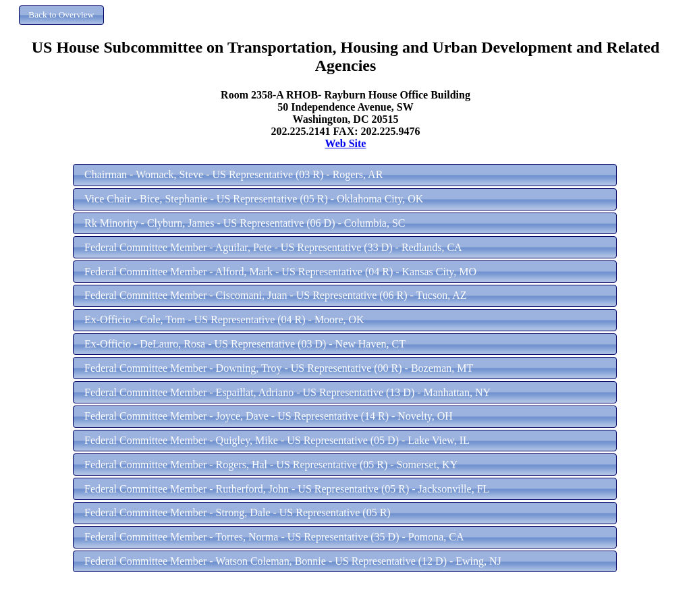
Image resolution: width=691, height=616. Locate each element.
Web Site (346, 143)
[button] (61, 15)
